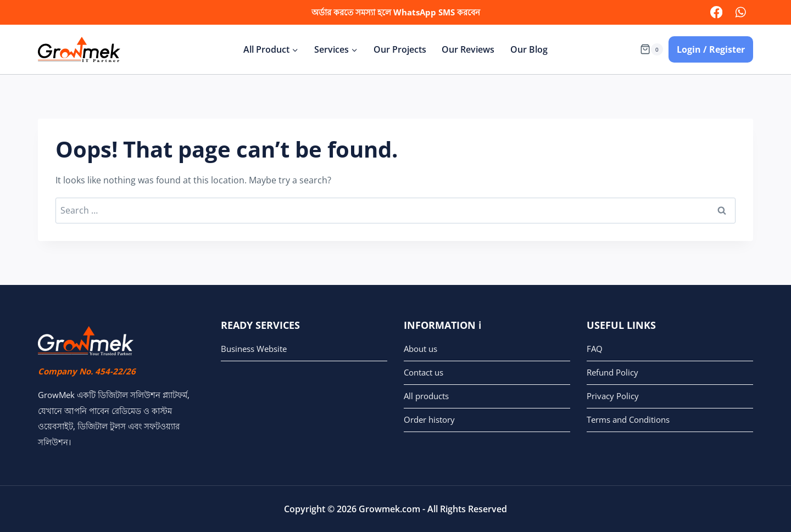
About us (420, 349)
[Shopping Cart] (651, 49)
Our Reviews (468, 49)
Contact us (424, 372)
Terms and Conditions (628, 419)
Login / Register (711, 49)
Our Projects (400, 49)
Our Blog (529, 49)
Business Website (254, 349)
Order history (429, 419)
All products (426, 396)
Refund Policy (612, 372)
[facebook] (716, 12)
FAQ (595, 349)
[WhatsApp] (741, 12)
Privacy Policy (613, 396)
